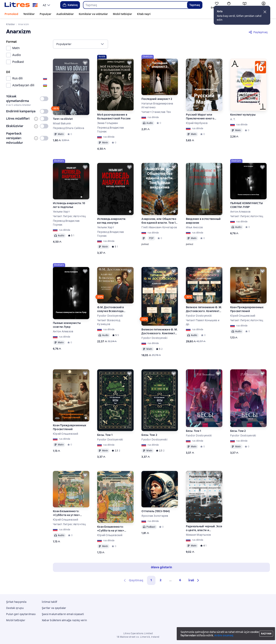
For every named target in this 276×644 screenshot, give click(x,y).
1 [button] (151, 580)
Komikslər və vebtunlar (93, 14)
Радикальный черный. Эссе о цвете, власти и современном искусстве (204, 528)
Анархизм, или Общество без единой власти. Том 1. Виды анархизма (159, 221)
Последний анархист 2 (157, 99)
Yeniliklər (29, 14)
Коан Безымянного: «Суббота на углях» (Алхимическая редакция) (71, 513)
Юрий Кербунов (197, 123)
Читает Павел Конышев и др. (203, 322)
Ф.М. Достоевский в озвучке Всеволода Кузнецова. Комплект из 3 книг (115, 309)
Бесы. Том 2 (149, 435)
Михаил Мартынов (198, 535)
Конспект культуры (243, 115)
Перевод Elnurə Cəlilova (69, 128)
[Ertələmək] (85, 63)
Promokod (11, 14)
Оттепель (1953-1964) (156, 511)
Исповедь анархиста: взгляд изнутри (112, 221)
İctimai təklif (50, 602)
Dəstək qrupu (15, 608)
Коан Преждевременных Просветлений (247, 309)
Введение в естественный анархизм (203, 221)
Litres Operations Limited (138, 633)
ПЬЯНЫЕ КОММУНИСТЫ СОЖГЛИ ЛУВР (246, 205)
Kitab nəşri (144, 14)
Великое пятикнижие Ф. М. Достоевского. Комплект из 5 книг (159, 331)
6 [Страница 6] (180, 580)
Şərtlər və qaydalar (54, 608)
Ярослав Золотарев (155, 516)
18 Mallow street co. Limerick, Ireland (138, 637)
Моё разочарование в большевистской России (114, 117)
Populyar (46, 14)
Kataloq (70, 5)
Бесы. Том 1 (105, 435)
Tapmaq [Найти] (195, 5)
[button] (265, 12)
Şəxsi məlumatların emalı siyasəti (63, 614)
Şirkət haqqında (16, 602)
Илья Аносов (194, 227)
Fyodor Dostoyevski (110, 316)
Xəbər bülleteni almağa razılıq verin (64, 620)
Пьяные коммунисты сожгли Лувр (67, 325)
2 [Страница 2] (161, 580)
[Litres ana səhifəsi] (21, 5)
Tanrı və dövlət (63, 119)
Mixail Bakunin (62, 123)
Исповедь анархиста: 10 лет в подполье (69, 205)
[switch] (44, 99)
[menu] (47, 5)
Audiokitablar (65, 14)
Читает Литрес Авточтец (69, 216)
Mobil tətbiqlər (122, 14)
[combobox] (135, 5)
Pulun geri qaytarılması (21, 614)
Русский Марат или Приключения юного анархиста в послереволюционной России (201, 117)
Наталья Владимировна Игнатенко (157, 105)
